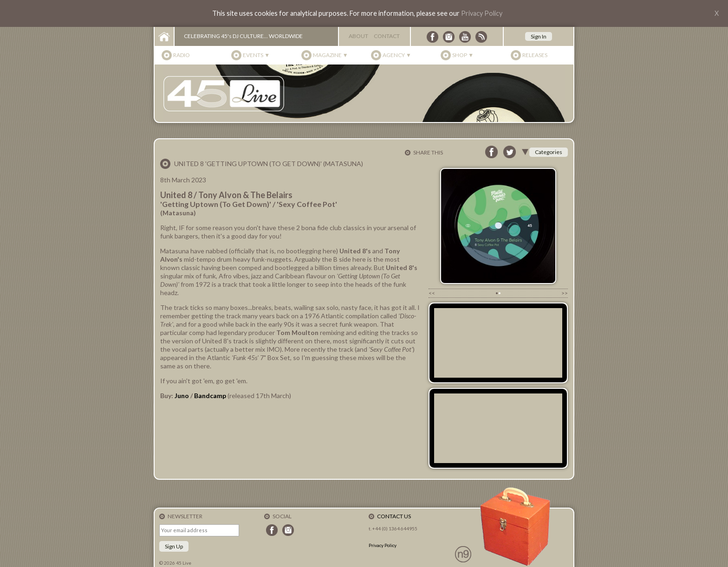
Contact (387, 36)
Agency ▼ (397, 55)
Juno (182, 396)
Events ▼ (256, 55)
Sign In (539, 36)
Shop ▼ (463, 55)
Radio (182, 55)
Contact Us (394, 516)
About (358, 36)
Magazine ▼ (331, 55)
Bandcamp (211, 396)
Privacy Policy (482, 13)
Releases (535, 55)
